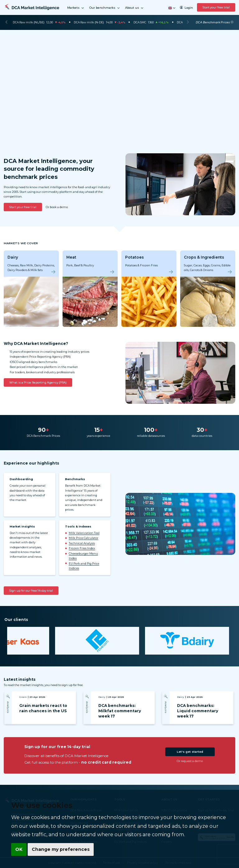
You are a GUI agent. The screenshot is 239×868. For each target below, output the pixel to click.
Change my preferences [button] (59, 850)
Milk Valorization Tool (84, 533)
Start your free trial (216, 7)
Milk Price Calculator (84, 538)
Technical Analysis (82, 543)
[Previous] (6, 22)
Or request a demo (190, 761)
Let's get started (190, 752)
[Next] (188, 22)
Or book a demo (57, 207)
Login (186, 8)
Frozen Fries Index (82, 548)
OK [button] (19, 850)
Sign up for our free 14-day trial (31, 591)
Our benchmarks (105, 8)
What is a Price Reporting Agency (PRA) (38, 382)
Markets (76, 8)
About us (134, 8)
